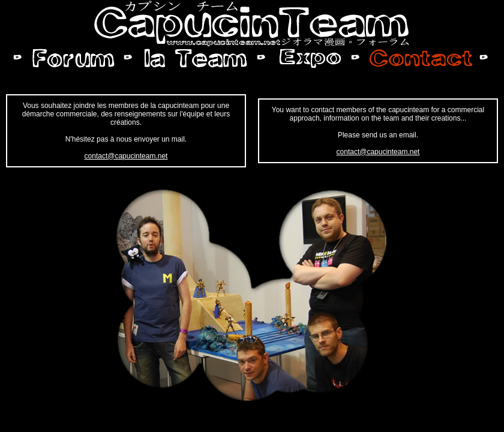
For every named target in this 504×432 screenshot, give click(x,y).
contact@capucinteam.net (126, 156)
